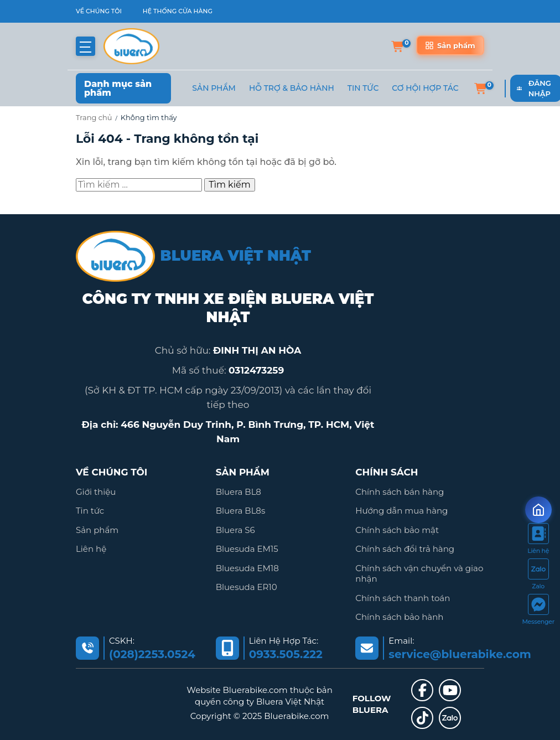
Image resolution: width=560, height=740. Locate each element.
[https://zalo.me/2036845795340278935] (538, 576)
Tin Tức (363, 88)
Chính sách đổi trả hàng (405, 549)
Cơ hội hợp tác (425, 88)
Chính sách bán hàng (400, 492)
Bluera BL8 (238, 492)
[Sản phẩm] (450, 45)
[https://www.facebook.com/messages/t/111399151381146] (538, 612)
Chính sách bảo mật (397, 530)
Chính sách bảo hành (399, 617)
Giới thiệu (96, 492)
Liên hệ (91, 549)
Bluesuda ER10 (247, 587)
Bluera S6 (235, 530)
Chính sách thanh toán (403, 598)
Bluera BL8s (241, 511)
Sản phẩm (214, 88)
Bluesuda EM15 (247, 549)
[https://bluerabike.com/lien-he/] (538, 541)
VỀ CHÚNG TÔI (99, 11)
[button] (85, 46)
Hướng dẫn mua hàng (401, 511)
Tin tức (90, 511)
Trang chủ (94, 117)
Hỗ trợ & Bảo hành (292, 88)
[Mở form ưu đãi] (538, 510)
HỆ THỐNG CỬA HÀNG (178, 11)
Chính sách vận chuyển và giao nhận (419, 574)
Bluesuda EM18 (247, 568)
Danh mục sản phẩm (118, 88)
